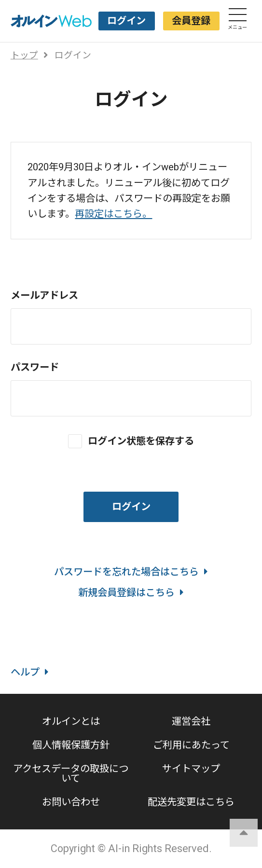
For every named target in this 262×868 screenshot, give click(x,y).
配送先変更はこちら (191, 802)
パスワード (35, 367)
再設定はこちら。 (113, 214)
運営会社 (191, 721)
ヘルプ (30, 672)
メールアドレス (44, 295)
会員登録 (191, 21)
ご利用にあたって (191, 745)
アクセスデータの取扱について (71, 774)
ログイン (126, 21)
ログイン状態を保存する (141, 441)
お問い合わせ (71, 802)
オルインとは (71, 721)
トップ (24, 55)
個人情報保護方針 (71, 745)
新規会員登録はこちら (131, 592)
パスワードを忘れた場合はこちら (131, 572)
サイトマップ (191, 769)
